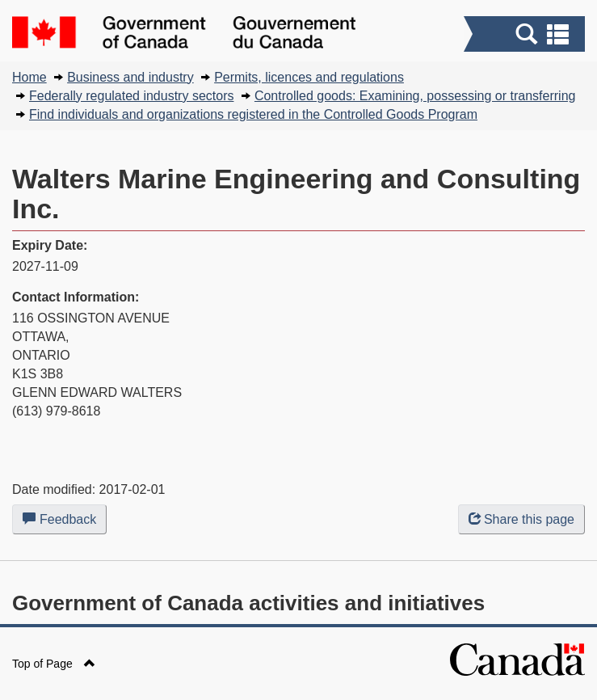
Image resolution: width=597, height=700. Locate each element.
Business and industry (130, 77)
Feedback (65, 522)
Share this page (521, 519)
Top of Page (54, 664)
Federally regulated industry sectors (131, 96)
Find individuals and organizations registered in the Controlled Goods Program (253, 114)
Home (29, 77)
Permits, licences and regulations (309, 77)
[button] (526, 34)
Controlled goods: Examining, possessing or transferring (415, 96)
